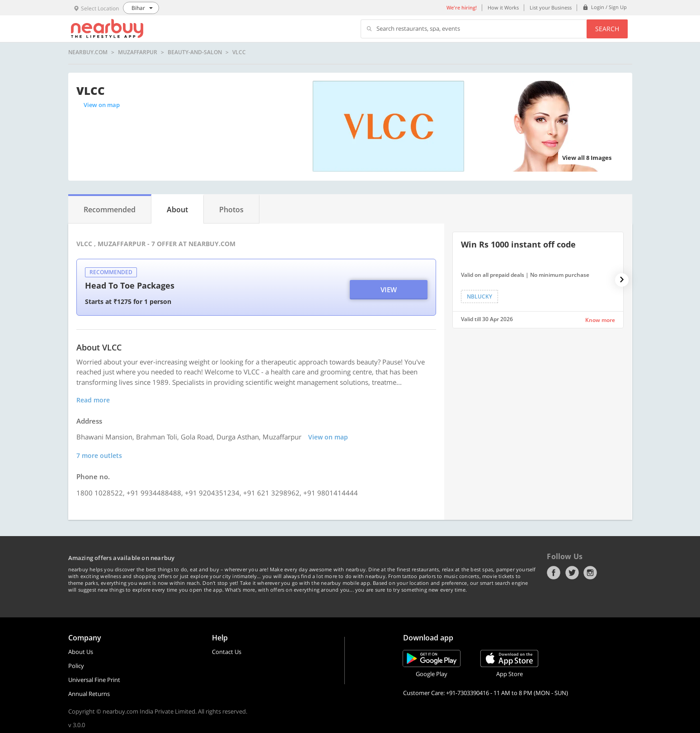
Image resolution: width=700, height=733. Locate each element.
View (389, 289)
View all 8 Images (587, 158)
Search (607, 29)
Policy (76, 666)
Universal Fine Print (94, 680)
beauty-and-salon (195, 52)
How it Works (503, 7)
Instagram (590, 573)
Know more (600, 320)
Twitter (572, 573)
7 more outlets (99, 455)
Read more (93, 400)
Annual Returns (89, 694)
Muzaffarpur (138, 52)
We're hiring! (462, 7)
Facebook (554, 573)
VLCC (239, 52)
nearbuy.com (88, 52)
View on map (102, 105)
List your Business (551, 7)
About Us (81, 652)
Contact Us (227, 652)
